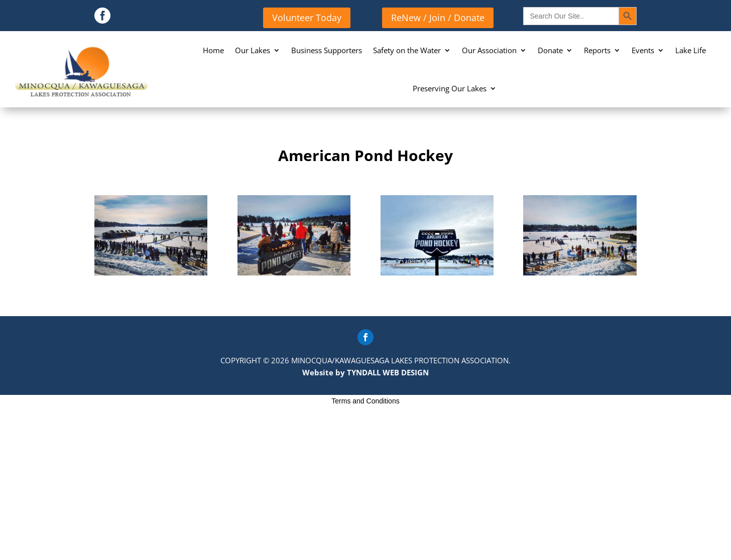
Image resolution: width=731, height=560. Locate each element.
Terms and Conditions (365, 401)
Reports (597, 50)
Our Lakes (253, 50)
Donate (550, 50)
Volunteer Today (307, 18)
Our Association (489, 50)
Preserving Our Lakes (450, 88)
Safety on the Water (407, 50)
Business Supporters (327, 50)
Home (213, 50)
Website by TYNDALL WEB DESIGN (365, 372)
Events (643, 50)
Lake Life (691, 50)
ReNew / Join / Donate (438, 18)
